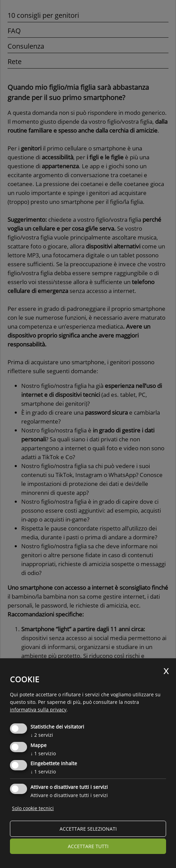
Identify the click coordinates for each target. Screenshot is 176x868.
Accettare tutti (88, 846)
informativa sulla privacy (38, 710)
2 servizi (42, 735)
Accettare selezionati (88, 829)
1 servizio (43, 753)
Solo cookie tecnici (33, 808)
